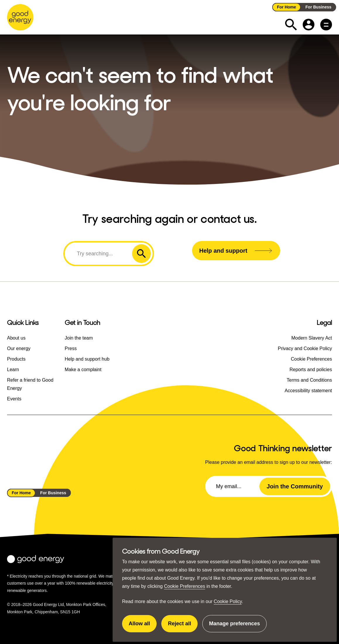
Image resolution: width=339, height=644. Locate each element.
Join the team (79, 338)
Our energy (19, 348)
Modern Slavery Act (312, 338)
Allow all (143, 626)
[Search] (99, 254)
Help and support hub (87, 359)
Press (71, 348)
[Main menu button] (326, 25)
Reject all (183, 626)
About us (16, 338)
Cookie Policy (228, 601)
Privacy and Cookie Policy (305, 348)
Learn (13, 370)
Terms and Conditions (309, 380)
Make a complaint (83, 370)
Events (14, 399)
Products (16, 359)
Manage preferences (234, 626)
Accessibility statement (308, 391)
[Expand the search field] (291, 25)
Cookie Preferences (185, 586)
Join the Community (295, 486)
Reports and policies (311, 370)
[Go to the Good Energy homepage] (20, 17)
